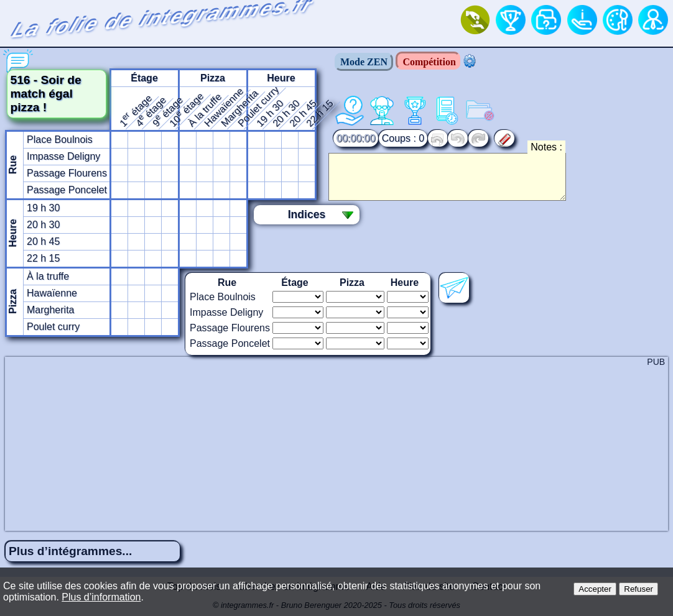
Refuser (638, 589)
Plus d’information (101, 597)
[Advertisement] (337, 444)
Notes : (546, 147)
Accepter (595, 589)
